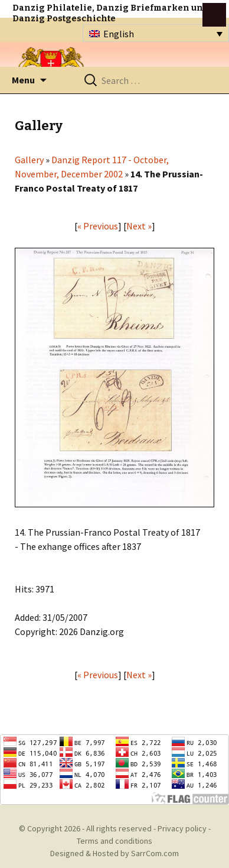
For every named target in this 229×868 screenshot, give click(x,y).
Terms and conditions (114, 841)
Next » (139, 226)
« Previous (98, 226)
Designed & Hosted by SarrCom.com (114, 853)
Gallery (29, 160)
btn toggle (214, 15)
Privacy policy (182, 828)
